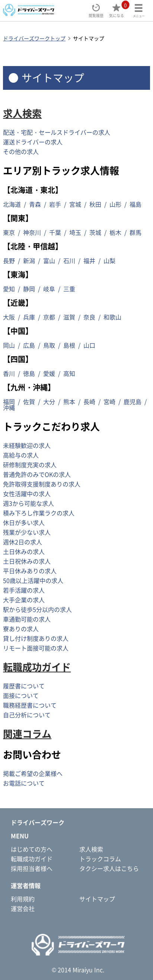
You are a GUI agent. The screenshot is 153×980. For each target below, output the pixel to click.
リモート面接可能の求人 (36, 648)
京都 (49, 317)
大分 (49, 401)
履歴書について (24, 686)
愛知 (9, 289)
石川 (69, 260)
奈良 (89, 317)
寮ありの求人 (21, 629)
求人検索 (22, 113)
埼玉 (75, 232)
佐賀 (29, 401)
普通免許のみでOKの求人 (37, 474)
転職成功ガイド (37, 667)
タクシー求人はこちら (109, 868)
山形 (115, 204)
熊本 (69, 401)
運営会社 (23, 908)
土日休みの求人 (24, 551)
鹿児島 (133, 401)
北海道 (12, 204)
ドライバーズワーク (38, 822)
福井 (89, 260)
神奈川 (32, 232)
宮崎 (109, 401)
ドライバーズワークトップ (34, 38)
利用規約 (23, 899)
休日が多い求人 (24, 522)
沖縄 (9, 407)
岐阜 (49, 289)
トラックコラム (100, 859)
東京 (9, 232)
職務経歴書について (30, 705)
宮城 (75, 204)
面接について (21, 695)
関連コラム (27, 734)
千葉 (55, 232)
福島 (136, 204)
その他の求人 (21, 151)
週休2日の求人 (23, 542)
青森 (35, 204)
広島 (29, 345)
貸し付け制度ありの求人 (36, 638)
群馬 (136, 232)
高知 (69, 373)
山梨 (109, 260)
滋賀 (69, 317)
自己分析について (27, 715)
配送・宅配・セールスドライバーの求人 (57, 132)
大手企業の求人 (24, 600)
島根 (69, 345)
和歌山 (112, 317)
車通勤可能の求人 (27, 619)
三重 (69, 289)
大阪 (9, 317)
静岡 (29, 289)
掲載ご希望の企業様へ (33, 773)
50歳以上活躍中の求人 (33, 580)
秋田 (95, 204)
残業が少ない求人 (27, 532)
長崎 (89, 401)
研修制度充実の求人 (30, 465)
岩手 (55, 204)
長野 (9, 260)
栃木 (115, 232)
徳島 (29, 373)
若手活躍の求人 (24, 590)
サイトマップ (97, 899)
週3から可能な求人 (28, 503)
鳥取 (49, 345)
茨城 (95, 232)
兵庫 (29, 317)
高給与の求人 (21, 455)
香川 (9, 373)
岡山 (9, 345)
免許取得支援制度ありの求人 (42, 484)
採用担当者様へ (32, 868)
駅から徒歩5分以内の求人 (37, 609)
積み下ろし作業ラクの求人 (39, 513)
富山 (49, 260)
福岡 (9, 401)
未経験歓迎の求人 (27, 445)
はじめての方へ (32, 849)
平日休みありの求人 (30, 571)
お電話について (24, 783)
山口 (89, 345)
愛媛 (49, 373)
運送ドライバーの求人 (33, 142)
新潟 (29, 260)
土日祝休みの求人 (27, 561)
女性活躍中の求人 (27, 494)
